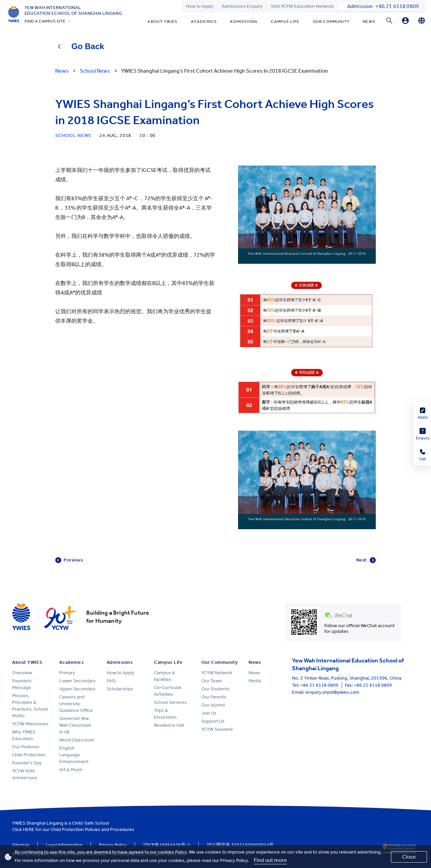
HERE (29, 829)
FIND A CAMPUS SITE (45, 21)
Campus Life (285, 22)
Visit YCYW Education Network (302, 6)
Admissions (244, 22)
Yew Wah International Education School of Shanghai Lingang (73, 10)
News (369, 22)
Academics (204, 22)
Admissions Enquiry (242, 6)
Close (409, 857)
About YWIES (162, 22)
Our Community (331, 22)
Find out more (270, 860)
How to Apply (200, 6)
